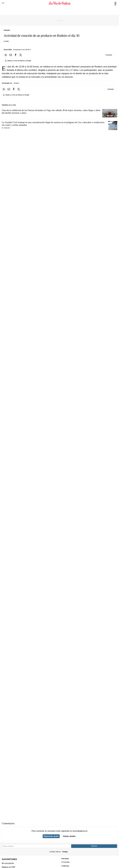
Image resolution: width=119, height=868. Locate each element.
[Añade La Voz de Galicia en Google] (18, 61)
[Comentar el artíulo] (109, 55)
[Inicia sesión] (115, 3)
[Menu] (3, 3)
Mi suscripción (8, 863)
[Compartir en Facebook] (16, 55)
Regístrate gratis (51, 836)
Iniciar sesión (69, 836)
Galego (65, 852)
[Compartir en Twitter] (21, 55)
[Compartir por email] (11, 55)
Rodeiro (17, 83)
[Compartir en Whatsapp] (6, 55)
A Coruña (65, 862)
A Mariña (65, 866)
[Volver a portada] (59, 3)
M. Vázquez (6, 128)
